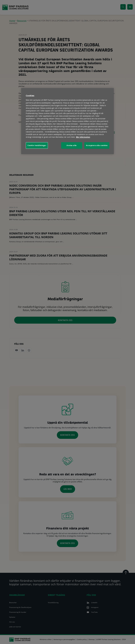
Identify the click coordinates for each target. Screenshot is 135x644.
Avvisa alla (72, 145)
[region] (67, 121)
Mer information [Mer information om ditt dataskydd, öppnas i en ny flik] (83, 137)
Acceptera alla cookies (97, 145)
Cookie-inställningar (37, 145)
